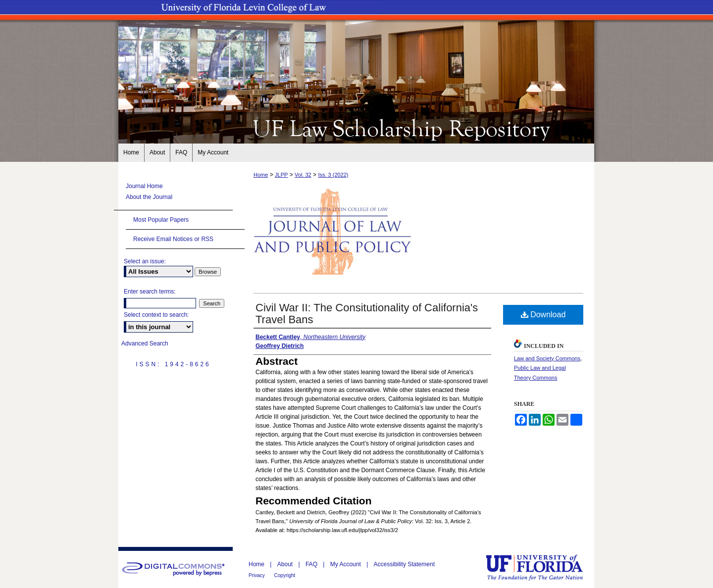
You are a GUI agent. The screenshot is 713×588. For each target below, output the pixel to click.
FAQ (312, 564)
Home (261, 175)
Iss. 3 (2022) (333, 175)
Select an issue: (145, 261)
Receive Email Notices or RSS (173, 239)
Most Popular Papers (161, 220)
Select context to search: (156, 315)
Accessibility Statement (404, 564)
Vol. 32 (303, 175)
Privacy (257, 575)
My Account (346, 564)
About (286, 564)
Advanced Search (145, 343)
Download (543, 315)
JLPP (281, 175)
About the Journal (149, 197)
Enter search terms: (150, 292)
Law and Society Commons (547, 358)
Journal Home (144, 186)
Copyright (285, 575)
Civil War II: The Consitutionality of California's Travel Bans (367, 314)
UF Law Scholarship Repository (356, 128)
